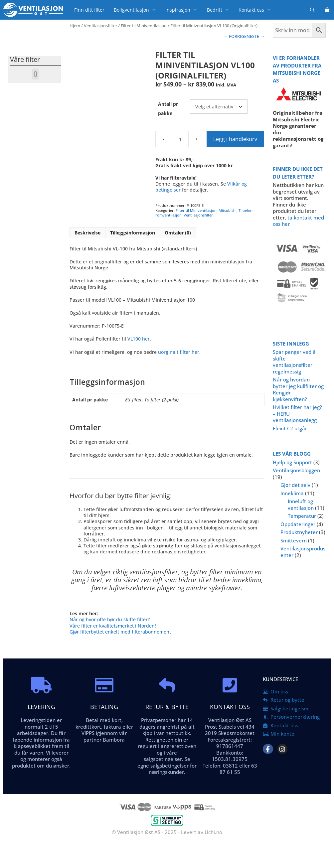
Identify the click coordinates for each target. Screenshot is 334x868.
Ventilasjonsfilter (100, 26)
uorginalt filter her (179, 352)
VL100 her (139, 339)
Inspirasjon (184, 10)
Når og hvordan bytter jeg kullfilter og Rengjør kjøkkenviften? (298, 389)
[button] (35, 74)
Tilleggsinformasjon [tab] (133, 233)
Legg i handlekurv (235, 139)
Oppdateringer (298, 524)
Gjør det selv (295, 485)
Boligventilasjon (137, 10)
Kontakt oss (257, 10)
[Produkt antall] (180, 139)
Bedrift (220, 10)
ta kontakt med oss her (298, 221)
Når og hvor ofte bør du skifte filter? (110, 619)
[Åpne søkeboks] (312, 10)
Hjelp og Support (292, 462)
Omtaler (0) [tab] (178, 233)
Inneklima (292, 493)
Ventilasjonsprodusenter (303, 552)
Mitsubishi (228, 210)
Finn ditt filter (89, 10)
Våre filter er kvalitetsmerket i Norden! (113, 626)
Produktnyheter (299, 532)
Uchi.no (213, 832)
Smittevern (294, 540)
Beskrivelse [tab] (87, 233)
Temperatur (302, 516)
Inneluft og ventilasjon (301, 505)
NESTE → (255, 36)
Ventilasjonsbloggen (296, 470)
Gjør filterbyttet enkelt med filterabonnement (120, 632)
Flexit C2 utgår (290, 428)
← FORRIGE (235, 36)
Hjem (75, 26)
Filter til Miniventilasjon (144, 26)
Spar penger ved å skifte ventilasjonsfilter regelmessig (294, 362)
